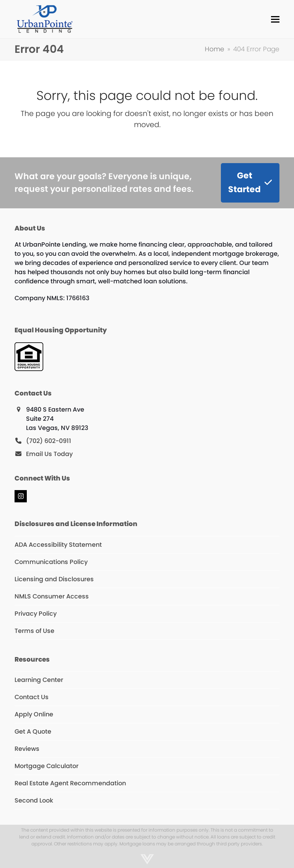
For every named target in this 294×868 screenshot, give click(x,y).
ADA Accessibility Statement (58, 545)
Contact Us (32, 697)
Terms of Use (34, 631)
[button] (275, 19)
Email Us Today (49, 454)
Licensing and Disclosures (54, 579)
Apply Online (34, 714)
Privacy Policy (36, 614)
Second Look (34, 800)
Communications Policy (51, 562)
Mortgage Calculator (47, 766)
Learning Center (39, 680)
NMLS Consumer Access (52, 596)
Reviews (27, 749)
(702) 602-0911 (49, 441)
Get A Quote (33, 732)
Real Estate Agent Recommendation (70, 783)
